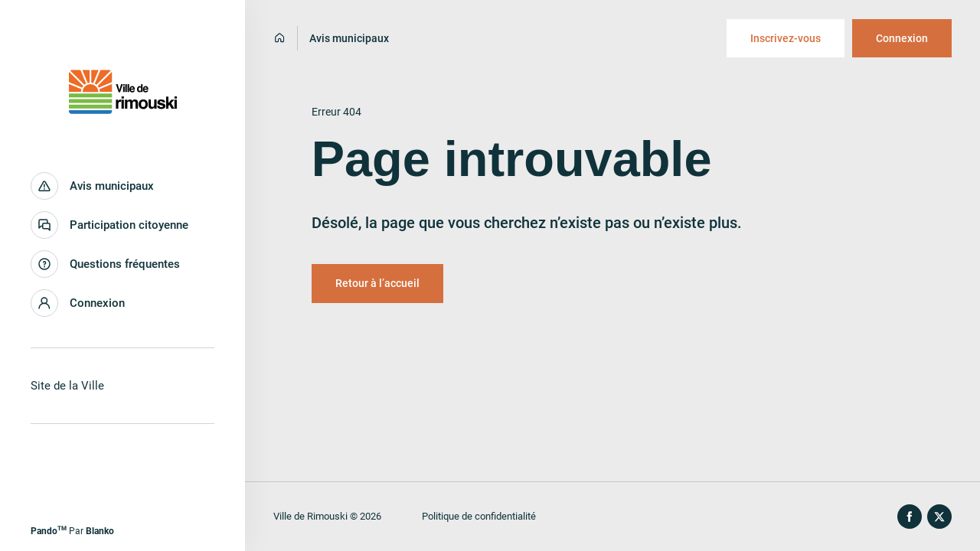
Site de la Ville (67, 386)
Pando (49, 531)
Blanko (100, 531)
